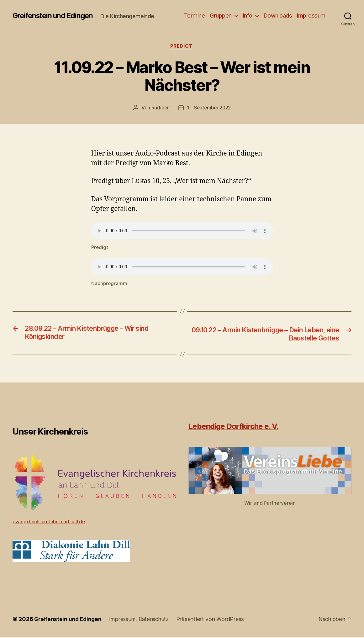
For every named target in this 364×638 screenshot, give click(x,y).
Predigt (182, 47)
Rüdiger (159, 108)
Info (248, 16)
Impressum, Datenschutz (142, 620)
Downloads (278, 16)
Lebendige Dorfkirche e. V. (233, 427)
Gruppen (221, 16)
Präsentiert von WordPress (215, 620)
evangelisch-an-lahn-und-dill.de (49, 523)
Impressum (311, 16)
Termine (195, 16)
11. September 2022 (209, 108)
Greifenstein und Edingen (55, 16)
